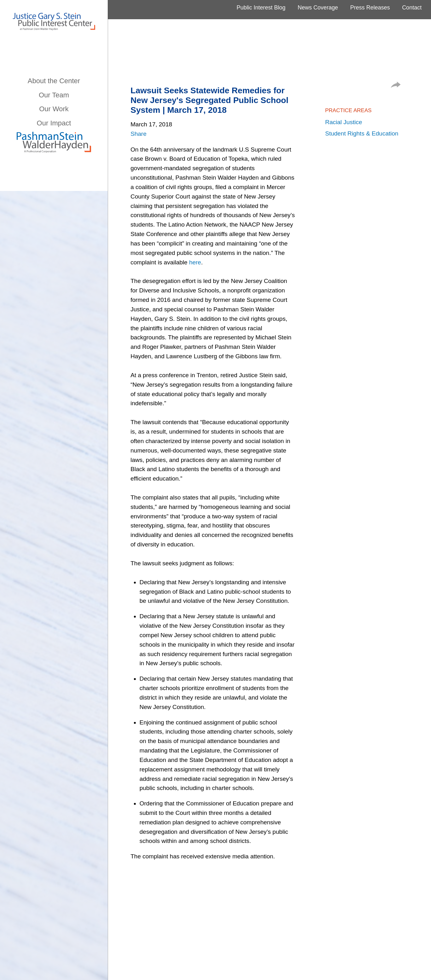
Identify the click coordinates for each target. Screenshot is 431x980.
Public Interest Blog (261, 8)
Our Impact (54, 123)
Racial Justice (344, 122)
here (195, 262)
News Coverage (318, 8)
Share (138, 134)
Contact (412, 8)
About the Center (54, 81)
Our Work (54, 109)
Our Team (54, 95)
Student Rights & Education (362, 133)
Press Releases (370, 8)
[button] (396, 86)
